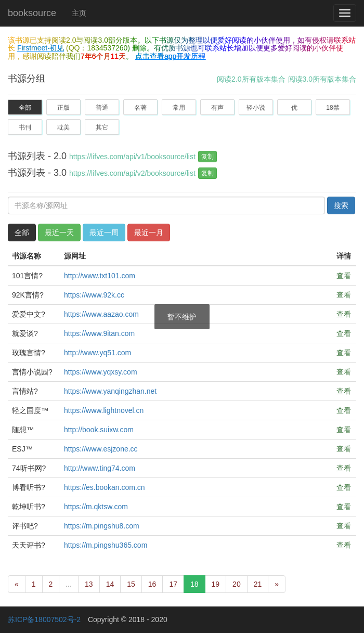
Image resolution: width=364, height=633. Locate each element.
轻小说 (256, 108)
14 (110, 584)
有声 (217, 108)
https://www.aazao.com (101, 314)
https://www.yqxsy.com (101, 372)
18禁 (333, 108)
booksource (32, 13)
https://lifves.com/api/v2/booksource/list (132, 173)
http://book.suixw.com (99, 430)
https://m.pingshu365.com (106, 545)
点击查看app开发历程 (170, 56)
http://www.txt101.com (100, 276)
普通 (102, 108)
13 (89, 584)
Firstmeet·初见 (41, 48)
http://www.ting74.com (100, 468)
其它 (102, 127)
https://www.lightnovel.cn (104, 410)
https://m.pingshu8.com (102, 526)
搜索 (341, 205)
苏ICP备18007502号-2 (44, 619)
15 (131, 584)
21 (258, 584)
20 (237, 584)
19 (216, 584)
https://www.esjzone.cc (101, 449)
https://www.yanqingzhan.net (110, 391)
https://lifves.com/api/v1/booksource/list (132, 157)
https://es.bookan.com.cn (105, 487)
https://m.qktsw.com (96, 507)
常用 (179, 108)
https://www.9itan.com (99, 333)
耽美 (63, 127)
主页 (79, 13)
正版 (63, 108)
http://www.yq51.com (97, 353)
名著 (140, 108)
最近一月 (149, 232)
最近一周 (104, 232)
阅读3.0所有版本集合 (322, 79)
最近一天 (59, 232)
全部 (25, 108)
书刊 (25, 127)
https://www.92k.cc (94, 295)
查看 (344, 276)
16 (152, 584)
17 (173, 584)
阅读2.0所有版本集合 (251, 79)
